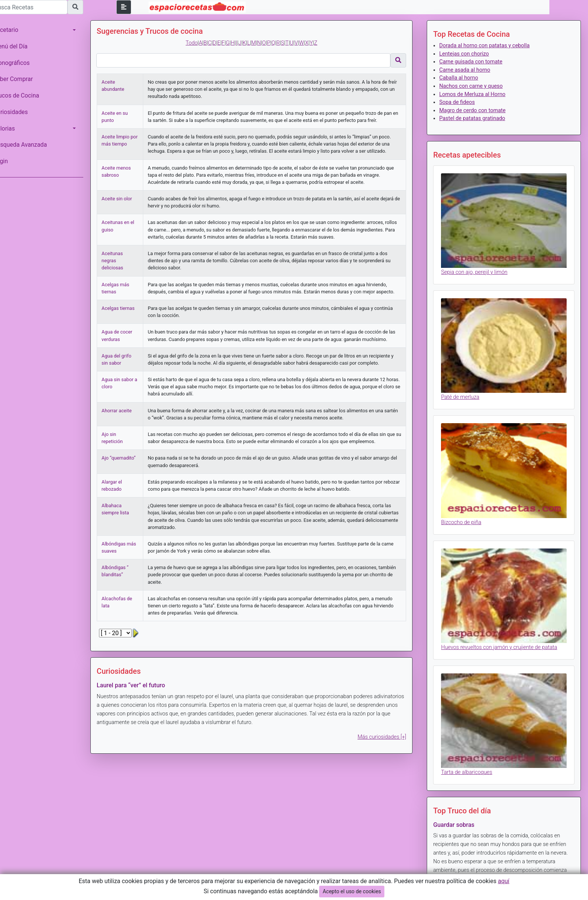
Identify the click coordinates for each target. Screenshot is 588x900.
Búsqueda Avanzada (31, 145)
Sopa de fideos (461, 102)
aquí (504, 881)
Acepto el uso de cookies (352, 891)
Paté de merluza (464, 392)
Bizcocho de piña (465, 514)
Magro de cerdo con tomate (476, 110)
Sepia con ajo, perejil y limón (478, 270)
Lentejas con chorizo (468, 54)
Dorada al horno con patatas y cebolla (488, 46)
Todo (199, 43)
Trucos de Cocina (27, 95)
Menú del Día (21, 46)
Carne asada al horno (468, 70)
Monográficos (22, 63)
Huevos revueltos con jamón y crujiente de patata (503, 637)
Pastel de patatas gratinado (476, 118)
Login (11, 161)
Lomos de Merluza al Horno (476, 94)
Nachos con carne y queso (475, 86)
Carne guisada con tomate (474, 62)
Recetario (16, 30)
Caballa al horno (462, 78)
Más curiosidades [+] (385, 744)
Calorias (15, 128)
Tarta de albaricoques (470, 759)
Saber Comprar (24, 79)
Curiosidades (21, 112)
